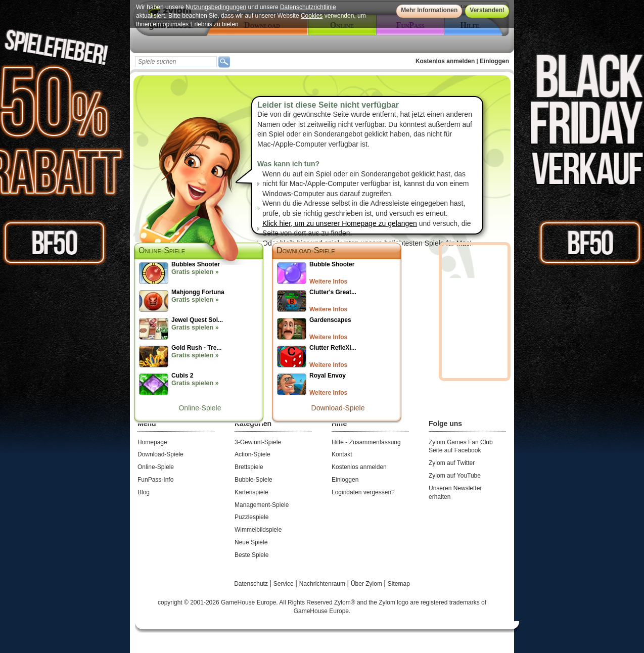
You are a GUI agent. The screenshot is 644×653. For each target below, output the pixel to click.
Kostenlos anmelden (445, 61)
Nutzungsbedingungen (216, 7)
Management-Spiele (262, 505)
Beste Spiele (251, 555)
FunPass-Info (155, 480)
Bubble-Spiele (254, 480)
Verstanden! (487, 10)
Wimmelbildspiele (258, 530)
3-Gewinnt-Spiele (258, 442)
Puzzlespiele (251, 517)
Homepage (152, 442)
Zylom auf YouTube (455, 476)
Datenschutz (252, 584)
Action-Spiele (252, 454)
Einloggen (494, 61)
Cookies (312, 16)
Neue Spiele (251, 542)
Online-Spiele (200, 408)
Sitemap (399, 584)
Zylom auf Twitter (452, 463)
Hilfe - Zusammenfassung (366, 442)
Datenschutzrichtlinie (308, 7)
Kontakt (342, 454)
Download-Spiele (306, 250)
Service (284, 584)
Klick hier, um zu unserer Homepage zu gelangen (340, 223)
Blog (144, 492)
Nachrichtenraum (323, 584)
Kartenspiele (251, 492)
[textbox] (176, 62)
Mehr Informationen (429, 10)
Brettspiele (249, 467)
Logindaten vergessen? (363, 492)
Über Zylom (367, 584)
